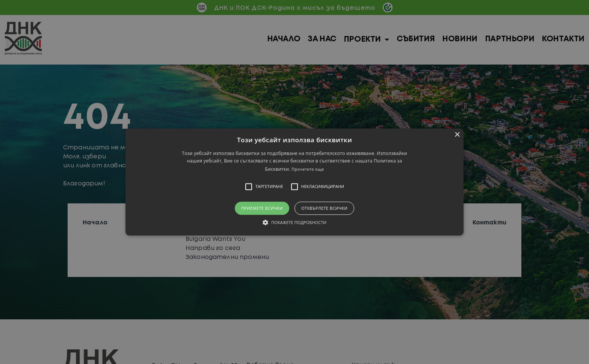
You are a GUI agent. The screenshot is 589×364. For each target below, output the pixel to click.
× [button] (457, 135)
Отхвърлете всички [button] (324, 208)
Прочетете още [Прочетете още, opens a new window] (308, 169)
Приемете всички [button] (262, 208)
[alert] (294, 182)
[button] (294, 182)
